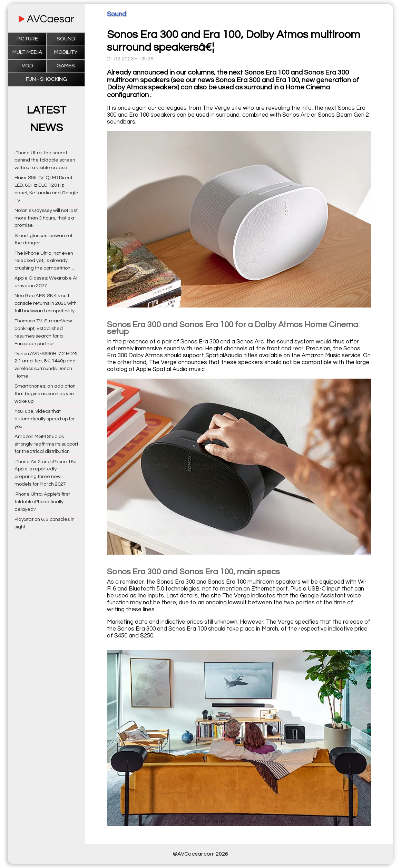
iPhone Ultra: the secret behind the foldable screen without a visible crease (45, 160)
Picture (27, 39)
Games (66, 66)
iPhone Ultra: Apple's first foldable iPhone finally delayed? (42, 502)
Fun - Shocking (46, 79)
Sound (66, 39)
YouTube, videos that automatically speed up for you (45, 419)
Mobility (66, 52)
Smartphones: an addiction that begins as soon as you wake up (45, 394)
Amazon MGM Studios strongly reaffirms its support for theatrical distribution (46, 444)
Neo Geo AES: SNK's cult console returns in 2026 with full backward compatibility (46, 303)
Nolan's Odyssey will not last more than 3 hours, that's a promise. (46, 218)
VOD (27, 66)
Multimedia (27, 52)
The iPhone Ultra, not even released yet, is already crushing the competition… (44, 261)
